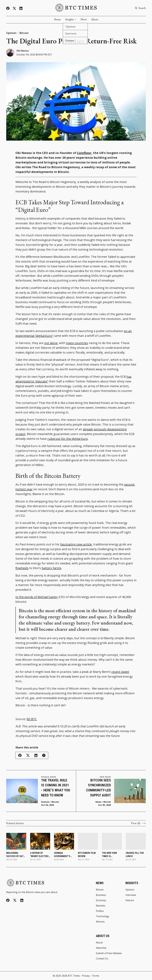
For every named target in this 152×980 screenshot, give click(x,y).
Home (57, 19)
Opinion (11, 33)
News (84, 19)
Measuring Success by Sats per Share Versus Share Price (16, 855)
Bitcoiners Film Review (87, 855)
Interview (131, 895)
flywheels (22, 568)
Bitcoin (24, 33)
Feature (45, 802)
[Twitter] (14, 8)
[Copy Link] (44, 755)
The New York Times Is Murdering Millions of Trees (112, 855)
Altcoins (100, 922)
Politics (100, 911)
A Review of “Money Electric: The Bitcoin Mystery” (40, 855)
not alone (51, 343)
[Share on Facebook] (20, 755)
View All (138, 823)
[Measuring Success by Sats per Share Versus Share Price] (16, 841)
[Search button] (140, 8)
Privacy (86, 976)
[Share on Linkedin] (36, 755)
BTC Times (74, 976)
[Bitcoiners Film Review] (88, 841)
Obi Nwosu (23, 51)
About (95, 19)
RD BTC (32, 719)
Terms (96, 976)
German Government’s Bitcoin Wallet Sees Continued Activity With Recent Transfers (63, 855)
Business (101, 895)
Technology (102, 916)
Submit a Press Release (109, 953)
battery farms (52, 568)
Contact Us (102, 959)
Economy (101, 900)
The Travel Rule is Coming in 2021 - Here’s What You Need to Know (56, 788)
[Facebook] (8, 8)
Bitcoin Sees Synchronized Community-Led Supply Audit (98, 788)
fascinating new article (76, 544)
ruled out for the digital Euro (68, 439)
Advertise (101, 948)
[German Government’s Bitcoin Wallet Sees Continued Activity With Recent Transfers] (64, 841)
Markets (101, 906)
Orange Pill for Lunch (135, 855)
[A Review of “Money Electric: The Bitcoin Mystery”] (40, 841)
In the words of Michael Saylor (37, 597)
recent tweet (120, 672)
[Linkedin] (21, 8)
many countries (77, 343)
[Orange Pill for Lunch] (136, 841)
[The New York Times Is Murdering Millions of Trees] (112, 841)
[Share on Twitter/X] (28, 755)
